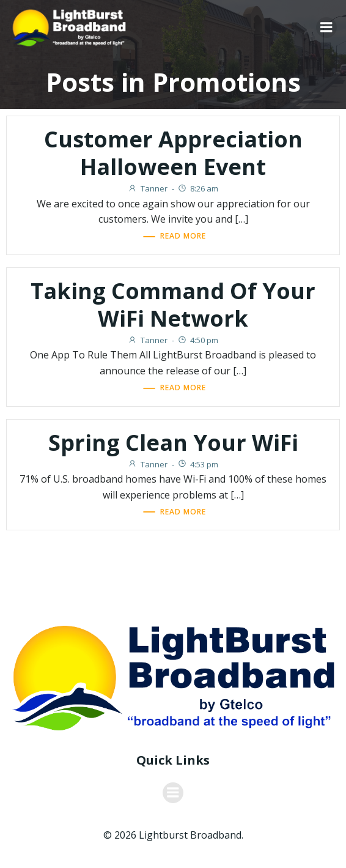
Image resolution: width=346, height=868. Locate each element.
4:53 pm (198, 464)
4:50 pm (198, 340)
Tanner (148, 188)
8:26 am (198, 188)
